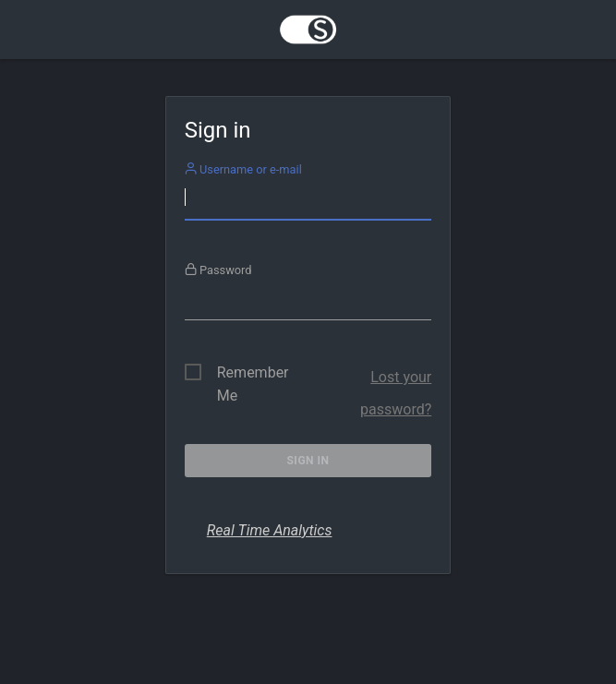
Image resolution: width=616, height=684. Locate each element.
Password (218, 270)
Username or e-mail (243, 169)
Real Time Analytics (270, 530)
